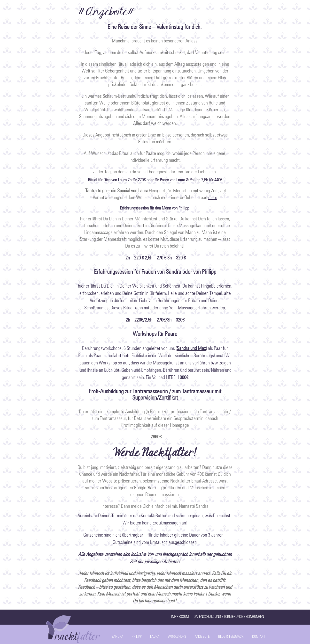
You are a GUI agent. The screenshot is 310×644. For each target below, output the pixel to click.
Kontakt (259, 637)
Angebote (202, 637)
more (213, 198)
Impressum (180, 617)
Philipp (137, 637)
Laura (155, 637)
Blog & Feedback (231, 637)
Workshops (177, 637)
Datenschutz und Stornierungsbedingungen (229, 617)
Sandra (117, 637)
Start (74, 628)
